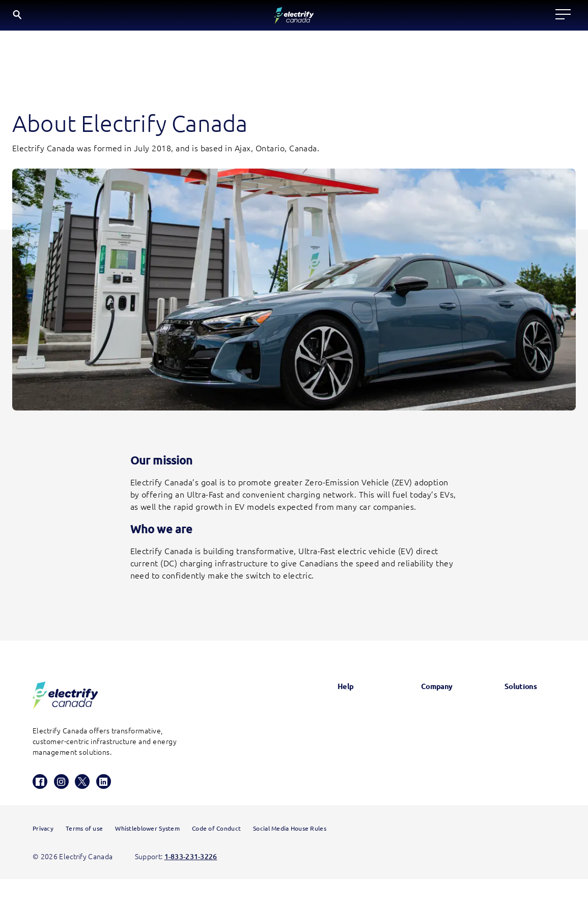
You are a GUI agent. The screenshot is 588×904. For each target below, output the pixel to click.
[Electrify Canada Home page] (39, 18)
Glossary (323, 717)
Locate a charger (160, 17)
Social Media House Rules (290, 853)
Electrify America (518, 717)
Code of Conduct (216, 853)
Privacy (43, 853)
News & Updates (420, 717)
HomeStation (331, 795)
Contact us (327, 769)
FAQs (318, 743)
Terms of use (84, 853)
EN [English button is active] (539, 18)
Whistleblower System (147, 853)
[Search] (506, 18)
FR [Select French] (565, 17)
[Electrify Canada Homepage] (65, 701)
